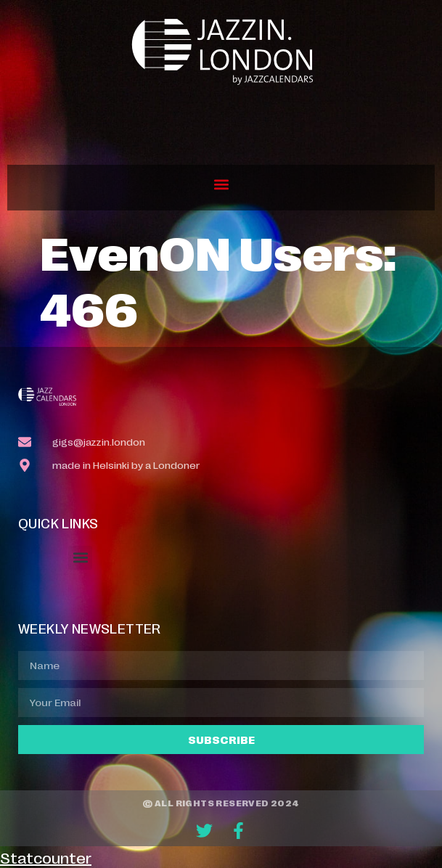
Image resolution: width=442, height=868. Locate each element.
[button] (221, 184)
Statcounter (46, 857)
